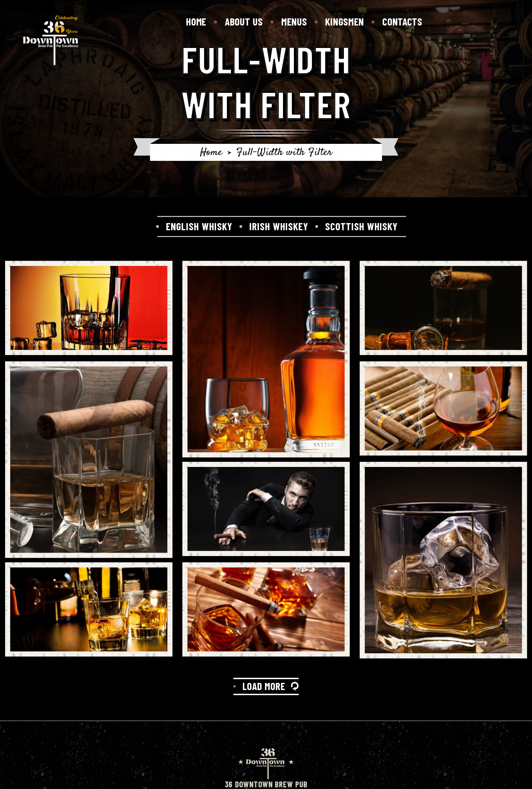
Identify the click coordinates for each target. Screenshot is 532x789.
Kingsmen (345, 21)
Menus (294, 21)
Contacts (402, 21)
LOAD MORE (264, 686)
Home (196, 21)
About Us (244, 21)
